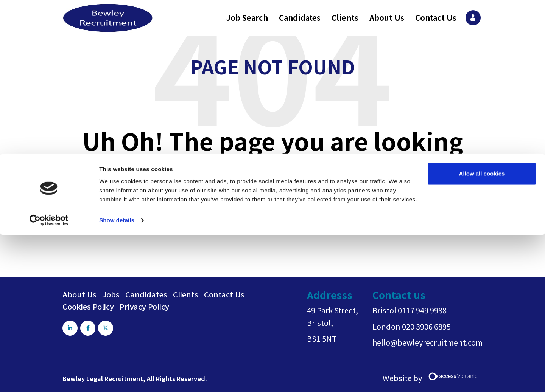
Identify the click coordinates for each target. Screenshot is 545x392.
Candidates (146, 294)
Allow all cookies (482, 20)
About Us (79, 294)
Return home (289, 231)
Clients (186, 294)
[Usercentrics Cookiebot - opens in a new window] (49, 67)
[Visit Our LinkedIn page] (70, 328)
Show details (117, 66)
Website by (433, 378)
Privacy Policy (144, 306)
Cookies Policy (88, 306)
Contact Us (224, 294)
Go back (242, 231)
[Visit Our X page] (107, 328)
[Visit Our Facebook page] (89, 328)
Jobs (111, 294)
